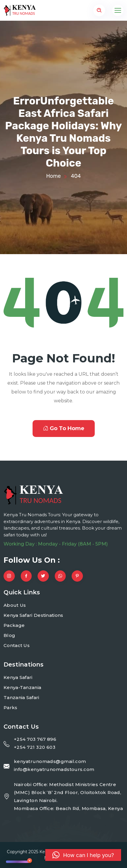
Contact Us (17, 645)
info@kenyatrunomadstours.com (54, 769)
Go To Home (64, 428)
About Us (15, 605)
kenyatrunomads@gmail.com (50, 761)
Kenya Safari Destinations (33, 615)
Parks (11, 708)
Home (53, 176)
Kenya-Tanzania (22, 687)
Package (14, 625)
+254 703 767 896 (35, 739)
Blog (9, 635)
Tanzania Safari (21, 697)
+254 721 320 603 (35, 747)
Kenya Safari (18, 677)
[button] (83, 855)
